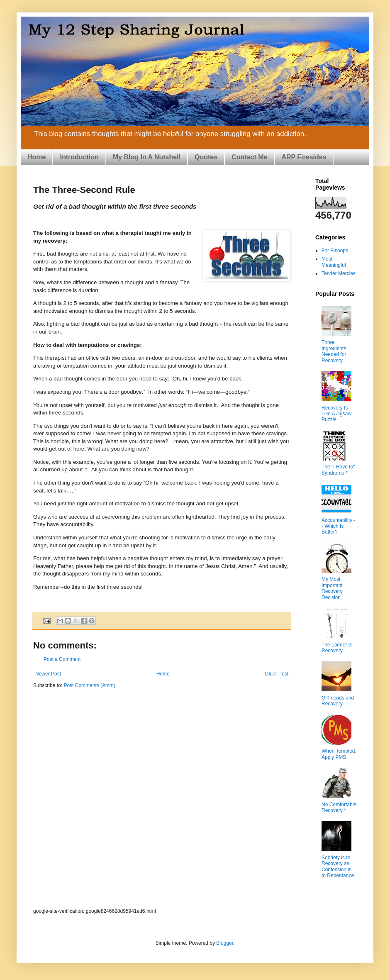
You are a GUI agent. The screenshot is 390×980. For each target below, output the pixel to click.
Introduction (79, 157)
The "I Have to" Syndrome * (338, 470)
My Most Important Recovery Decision (332, 588)
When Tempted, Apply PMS (339, 754)
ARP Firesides (304, 157)
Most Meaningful (334, 262)
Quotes (206, 157)
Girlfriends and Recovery (338, 701)
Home (37, 157)
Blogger (225, 943)
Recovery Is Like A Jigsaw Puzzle (336, 414)
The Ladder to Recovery (337, 648)
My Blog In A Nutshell (147, 157)
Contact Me (249, 157)
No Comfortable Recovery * (339, 807)
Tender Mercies (339, 273)
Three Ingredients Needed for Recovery (334, 351)
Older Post (277, 674)
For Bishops (335, 251)
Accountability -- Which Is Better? (338, 526)
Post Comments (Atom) (89, 685)
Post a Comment (62, 659)
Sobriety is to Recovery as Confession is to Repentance (338, 867)
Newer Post (48, 674)
